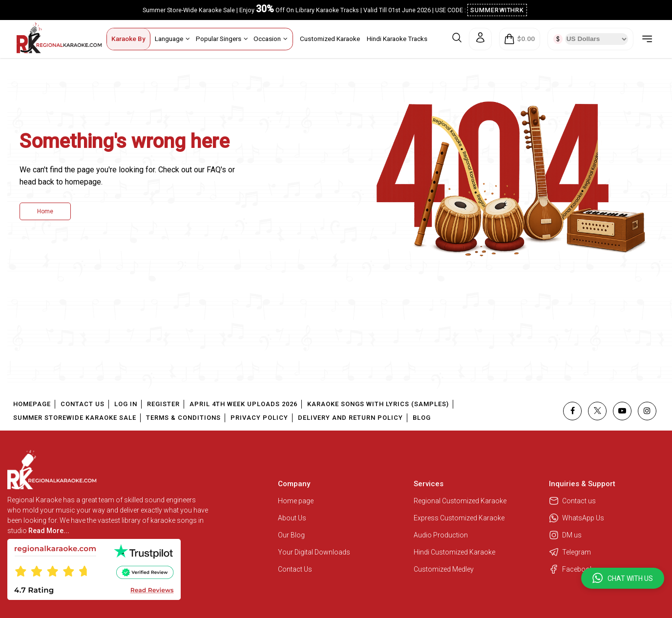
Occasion (271, 39)
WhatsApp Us (577, 518)
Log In (126, 404)
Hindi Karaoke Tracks (397, 39)
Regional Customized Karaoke (461, 501)
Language (172, 39)
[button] (623, 578)
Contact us (572, 501)
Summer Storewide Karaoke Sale (75, 418)
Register (163, 404)
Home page (296, 501)
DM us (565, 535)
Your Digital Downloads (314, 552)
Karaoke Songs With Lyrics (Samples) (378, 404)
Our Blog (291, 535)
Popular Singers (222, 39)
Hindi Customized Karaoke (455, 552)
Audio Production (441, 535)
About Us (292, 518)
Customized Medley (444, 569)
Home (45, 211)
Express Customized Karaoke (460, 518)
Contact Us (83, 404)
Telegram (570, 552)
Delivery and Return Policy (350, 418)
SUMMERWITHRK (497, 10)
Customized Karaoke (330, 39)
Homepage (32, 404)
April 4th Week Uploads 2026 (243, 404)
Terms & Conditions (183, 418)
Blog (422, 418)
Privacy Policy (259, 418)
